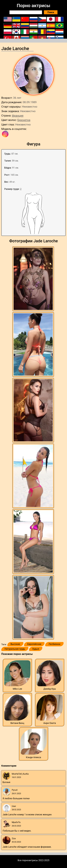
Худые (36, 649)
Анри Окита (50, 723)
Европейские (34, 644)
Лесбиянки (54, 644)
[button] (33, 279)
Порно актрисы (33, 6)
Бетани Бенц (17, 723)
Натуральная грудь (15, 649)
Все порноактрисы (28, 860)
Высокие (15, 644)
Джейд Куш (50, 689)
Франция (18, 116)
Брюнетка (24, 120)
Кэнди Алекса (33, 757)
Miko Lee (17, 689)
